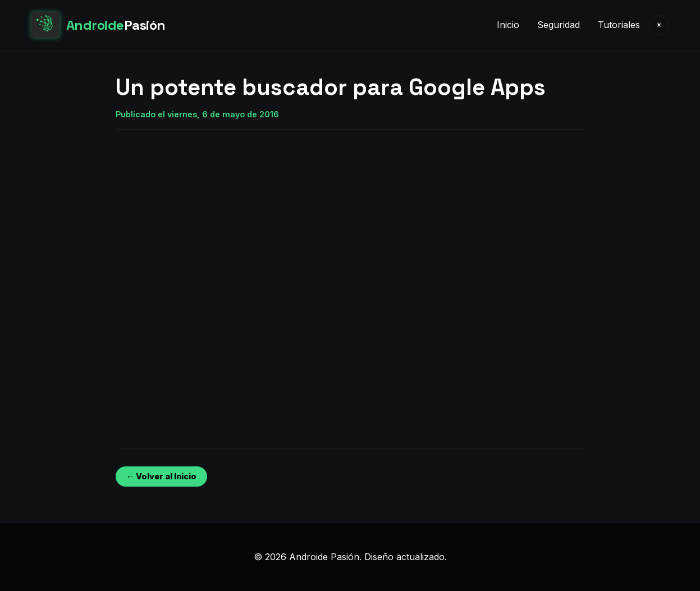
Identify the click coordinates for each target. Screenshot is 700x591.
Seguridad (559, 25)
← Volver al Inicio (161, 476)
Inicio (508, 25)
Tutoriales (619, 25)
